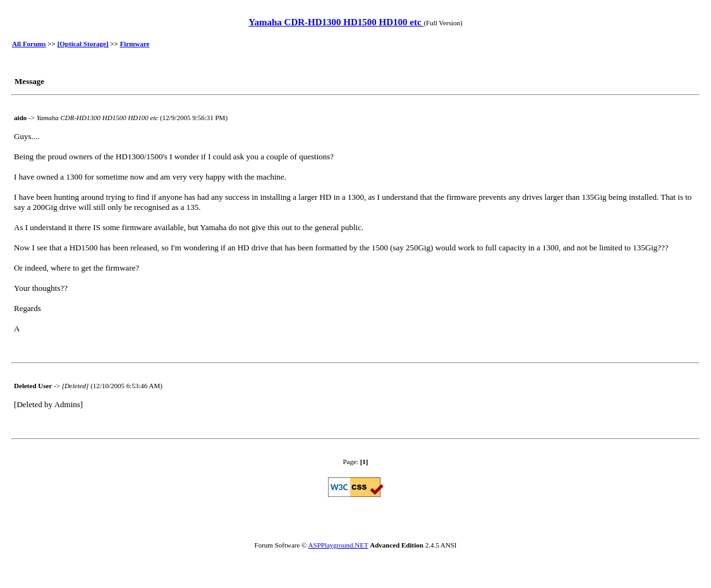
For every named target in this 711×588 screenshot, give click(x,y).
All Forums (29, 44)
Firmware (135, 44)
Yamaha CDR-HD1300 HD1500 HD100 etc (336, 22)
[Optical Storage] (83, 44)
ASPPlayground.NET (338, 545)
